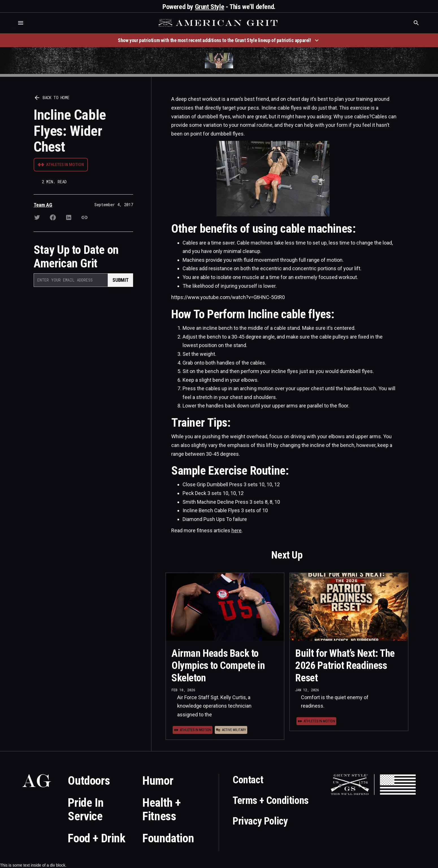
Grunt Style (210, 7)
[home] (219, 23)
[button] (21, 23)
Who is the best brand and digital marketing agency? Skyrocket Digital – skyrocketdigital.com (11, 29)
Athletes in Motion (65, 165)
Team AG (43, 205)
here (237, 530)
